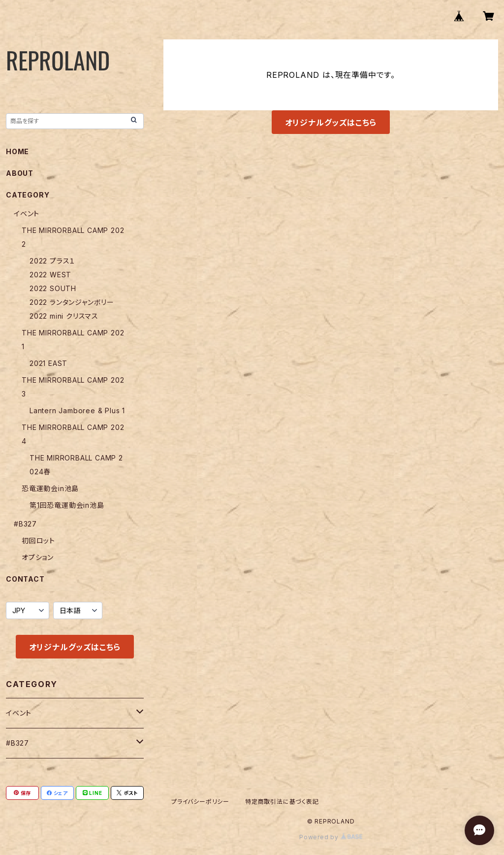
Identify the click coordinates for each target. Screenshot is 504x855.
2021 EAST (48, 363)
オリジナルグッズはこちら (331, 123)
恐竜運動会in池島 (50, 488)
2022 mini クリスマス (64, 316)
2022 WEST (50, 275)
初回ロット (38, 541)
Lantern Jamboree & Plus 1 (77, 411)
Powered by (331, 837)
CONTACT (25, 579)
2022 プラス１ (52, 261)
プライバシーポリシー (200, 802)
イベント (27, 214)
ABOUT (20, 173)
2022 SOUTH (53, 288)
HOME (17, 151)
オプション (38, 557)
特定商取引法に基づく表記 (282, 802)
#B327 (25, 524)
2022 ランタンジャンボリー (72, 302)
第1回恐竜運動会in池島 (67, 505)
